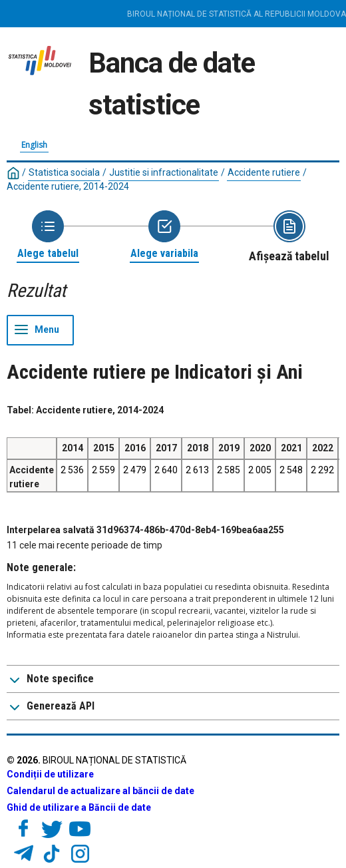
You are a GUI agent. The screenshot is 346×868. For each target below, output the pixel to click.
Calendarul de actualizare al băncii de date (100, 791)
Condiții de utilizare (50, 774)
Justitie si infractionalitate (164, 172)
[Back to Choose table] (48, 235)
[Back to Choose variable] (164, 235)
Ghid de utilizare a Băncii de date (79, 807)
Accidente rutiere (264, 172)
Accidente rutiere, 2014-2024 (68, 186)
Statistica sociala (64, 172)
